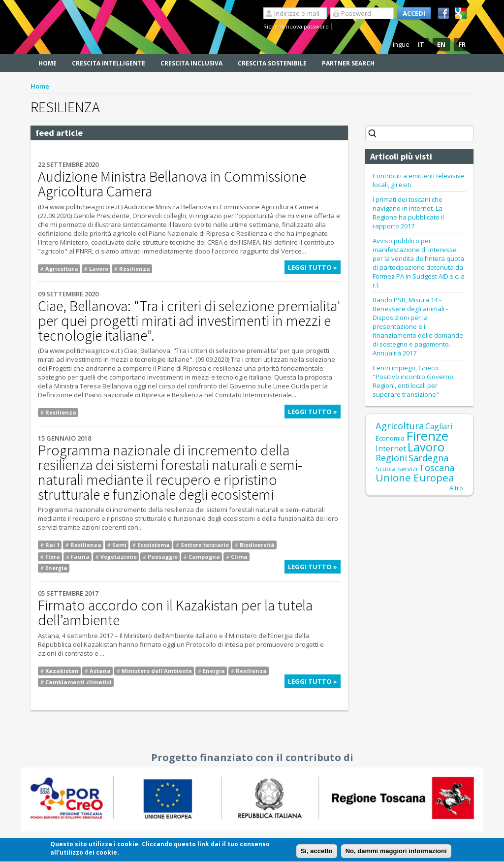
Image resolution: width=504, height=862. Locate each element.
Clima (239, 557)
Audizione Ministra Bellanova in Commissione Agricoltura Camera (172, 184)
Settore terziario (205, 545)
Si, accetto (317, 853)
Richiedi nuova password (296, 26)
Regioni (391, 458)
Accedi (414, 13)
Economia (390, 438)
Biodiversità (257, 545)
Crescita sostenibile (272, 63)
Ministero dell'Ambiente (157, 671)
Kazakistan (62, 671)
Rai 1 (52, 545)
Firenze (427, 436)
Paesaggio (163, 557)
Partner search (348, 63)
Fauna (80, 557)
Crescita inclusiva (191, 63)
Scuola (386, 469)
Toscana (437, 468)
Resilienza (135, 269)
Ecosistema (154, 545)
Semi (119, 545)
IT (421, 44)
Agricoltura (62, 269)
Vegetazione (119, 557)
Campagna (204, 557)
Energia (56, 568)
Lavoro (99, 269)
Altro (456, 488)
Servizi (407, 469)
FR (462, 44)
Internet (391, 448)
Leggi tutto (314, 269)
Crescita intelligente (109, 63)
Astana (100, 671)
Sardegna (428, 458)
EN (441, 44)
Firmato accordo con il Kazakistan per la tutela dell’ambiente (175, 612)
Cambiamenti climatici (79, 682)
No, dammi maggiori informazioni (396, 853)
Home (47, 63)
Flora (53, 557)
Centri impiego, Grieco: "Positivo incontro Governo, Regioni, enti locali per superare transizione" (414, 381)
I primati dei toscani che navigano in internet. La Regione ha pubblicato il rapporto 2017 (408, 213)
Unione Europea (415, 478)
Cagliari (439, 426)
